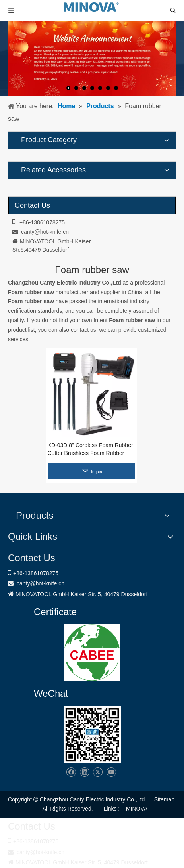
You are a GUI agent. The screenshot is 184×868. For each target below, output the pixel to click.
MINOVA (137, 809)
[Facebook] (71, 772)
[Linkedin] (84, 772)
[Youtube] (111, 772)
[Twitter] (98, 772)
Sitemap (164, 799)
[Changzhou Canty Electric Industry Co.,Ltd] (92, 735)
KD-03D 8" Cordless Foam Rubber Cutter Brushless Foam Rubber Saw (90, 449)
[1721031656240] (92, 653)
